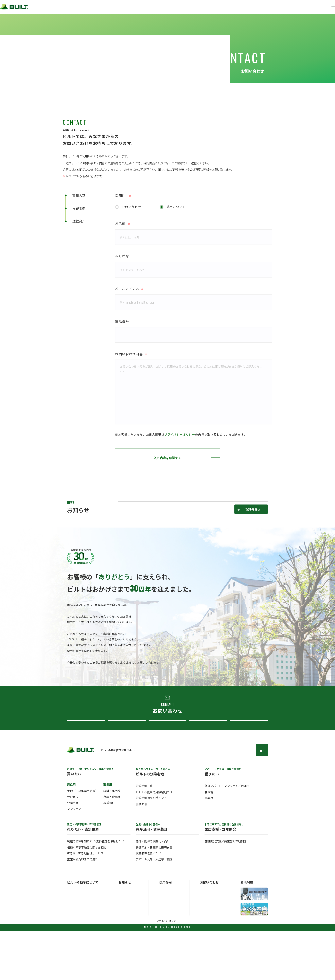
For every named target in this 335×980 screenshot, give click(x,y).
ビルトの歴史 (74, 948)
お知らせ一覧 (126, 939)
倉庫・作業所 (112, 846)
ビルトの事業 (74, 943)
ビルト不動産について (207, 763)
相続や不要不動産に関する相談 (87, 896)
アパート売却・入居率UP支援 (154, 908)
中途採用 (164, 943)
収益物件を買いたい (148, 902)
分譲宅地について (167, 763)
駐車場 (209, 841)
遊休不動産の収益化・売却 (152, 890)
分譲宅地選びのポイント (151, 847)
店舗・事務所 (112, 840)
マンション (74, 858)
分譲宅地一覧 (144, 835)
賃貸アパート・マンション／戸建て (227, 835)
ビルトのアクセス (77, 953)
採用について (176, 207)
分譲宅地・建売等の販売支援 (154, 896)
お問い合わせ (132, 207)
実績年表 (141, 853)
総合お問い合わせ (85, 763)
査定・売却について (126, 763)
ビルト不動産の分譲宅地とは (154, 841)
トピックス (124, 943)
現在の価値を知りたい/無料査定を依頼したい (96, 890)
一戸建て (73, 846)
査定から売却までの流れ (82, 908)
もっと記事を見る (249, 545)
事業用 (209, 847)
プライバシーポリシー (180, 435)
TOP (262, 800)
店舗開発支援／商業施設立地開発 (226, 890)
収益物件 (109, 852)
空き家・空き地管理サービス (85, 902)
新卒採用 (164, 939)
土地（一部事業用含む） (82, 840)
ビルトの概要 (74, 939)
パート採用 (165, 948)
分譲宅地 (73, 852)
